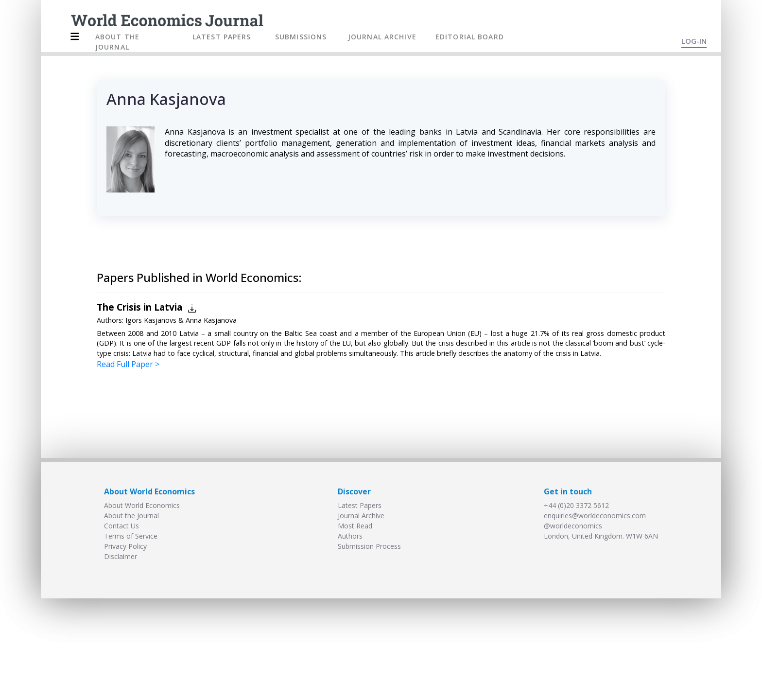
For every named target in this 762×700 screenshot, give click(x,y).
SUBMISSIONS (301, 37)
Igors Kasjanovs (151, 320)
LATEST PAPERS (222, 37)
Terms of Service (131, 536)
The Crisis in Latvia (139, 307)
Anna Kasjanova (211, 320)
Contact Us (121, 526)
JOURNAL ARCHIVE (382, 37)
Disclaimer (121, 556)
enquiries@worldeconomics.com (595, 516)
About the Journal (131, 516)
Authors (350, 536)
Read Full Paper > (128, 364)
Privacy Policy (125, 546)
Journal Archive (361, 516)
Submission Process (369, 546)
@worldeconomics (573, 526)
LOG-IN (694, 41)
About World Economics (142, 505)
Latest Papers (360, 505)
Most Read (355, 526)
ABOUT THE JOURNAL (117, 42)
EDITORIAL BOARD (470, 37)
